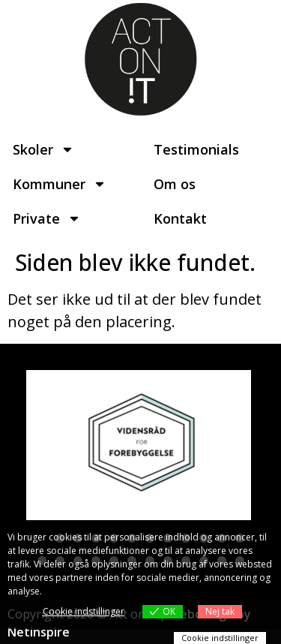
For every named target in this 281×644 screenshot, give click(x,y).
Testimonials (196, 149)
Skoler (43, 149)
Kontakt (180, 218)
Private (47, 218)
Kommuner (60, 184)
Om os (175, 184)
